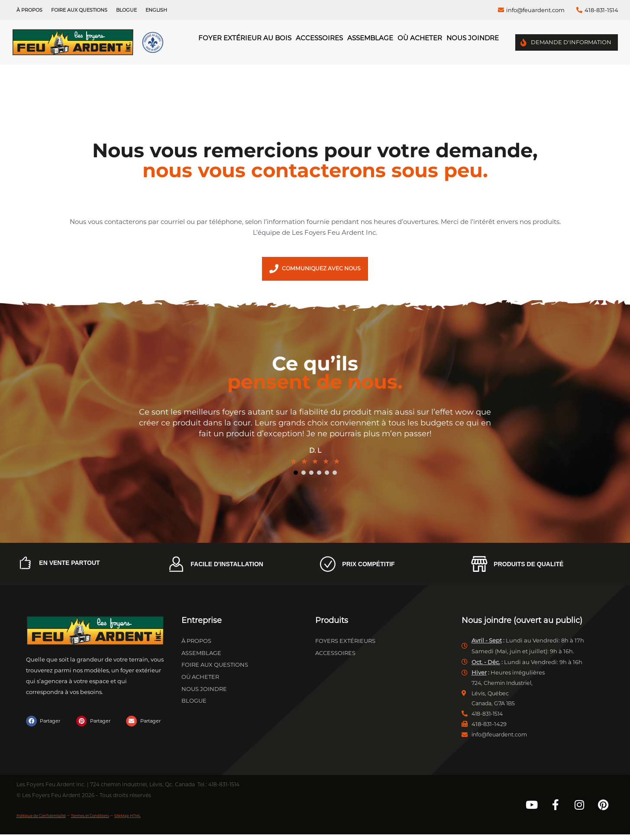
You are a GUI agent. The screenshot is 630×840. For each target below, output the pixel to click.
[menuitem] (156, 10)
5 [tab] (327, 476)
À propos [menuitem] (29, 10)
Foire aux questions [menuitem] (79, 10)
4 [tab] (319, 476)
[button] (45, 724)
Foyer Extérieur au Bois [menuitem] (245, 38)
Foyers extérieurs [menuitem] (345, 644)
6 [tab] (335, 476)
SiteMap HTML (172, 821)
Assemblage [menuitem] (370, 38)
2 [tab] (304, 476)
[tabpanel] (315, 440)
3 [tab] (311, 476)
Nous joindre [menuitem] (473, 38)
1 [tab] (296, 476)
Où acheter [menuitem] (420, 38)
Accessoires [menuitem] (319, 38)
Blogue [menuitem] (126, 10)
